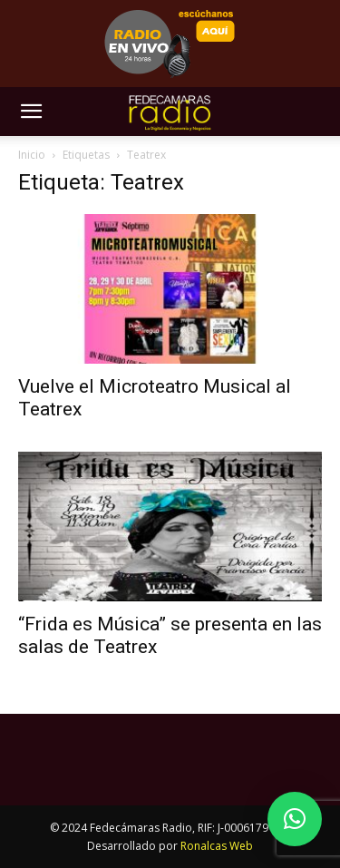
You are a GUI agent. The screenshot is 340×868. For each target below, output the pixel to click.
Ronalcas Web (217, 846)
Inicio (32, 155)
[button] (31, 112)
